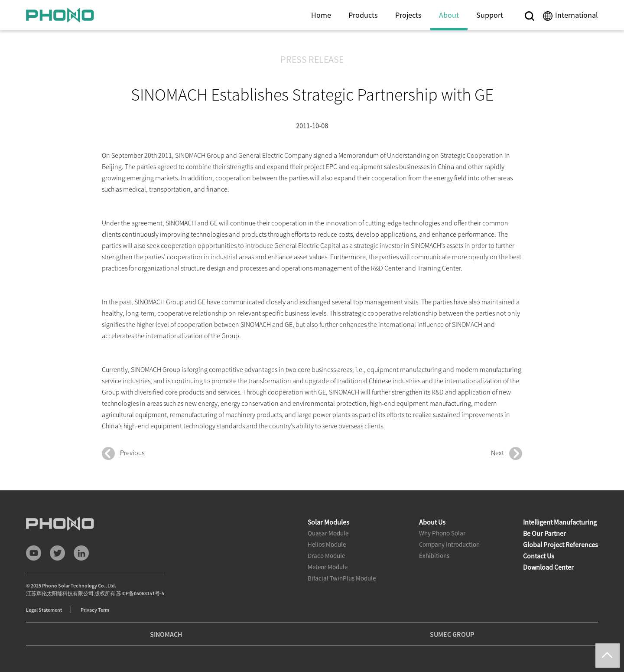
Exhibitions (434, 556)
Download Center (548, 567)
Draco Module (326, 556)
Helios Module (327, 544)
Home (321, 15)
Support (490, 15)
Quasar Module (328, 533)
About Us (432, 522)
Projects (408, 15)
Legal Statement (44, 610)
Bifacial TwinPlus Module (342, 578)
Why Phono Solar (442, 533)
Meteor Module (328, 567)
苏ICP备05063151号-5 (140, 593)
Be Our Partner (544, 533)
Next (507, 453)
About (449, 15)
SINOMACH (166, 634)
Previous (123, 453)
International (577, 15)
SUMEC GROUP (452, 634)
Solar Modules (328, 522)
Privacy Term (95, 610)
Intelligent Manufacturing (560, 522)
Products (363, 15)
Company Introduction (449, 544)
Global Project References (561, 545)
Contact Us (539, 556)
